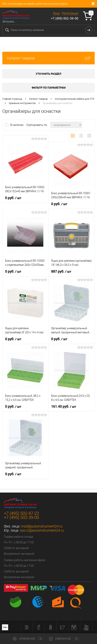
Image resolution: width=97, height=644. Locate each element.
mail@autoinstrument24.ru (42, 526)
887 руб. (61, 271)
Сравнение (28, 639)
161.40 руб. (64, 407)
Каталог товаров (48, 58)
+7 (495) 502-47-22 (21, 513)
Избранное (64, 639)
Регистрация (70, 13)
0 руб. (13, 198)
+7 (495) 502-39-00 (65, 18)
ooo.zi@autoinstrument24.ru (42, 530)
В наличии (17, 125)
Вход (56, 13)
